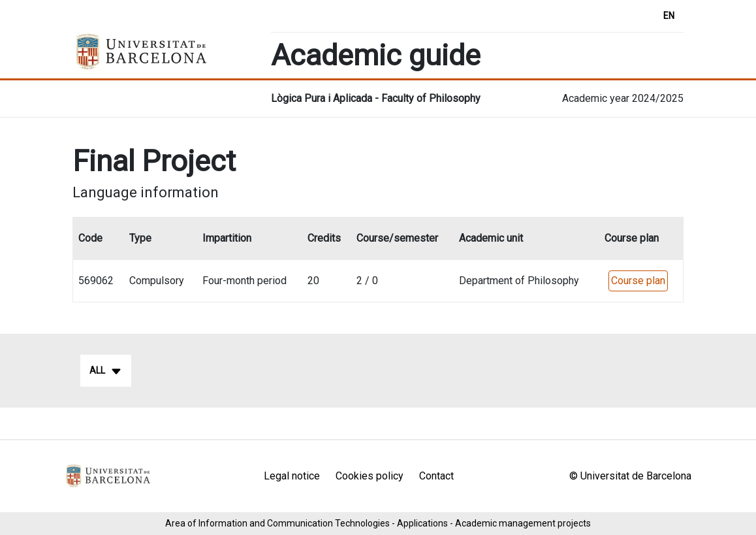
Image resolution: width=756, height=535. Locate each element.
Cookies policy (370, 476)
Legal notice (292, 476)
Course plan (638, 281)
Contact (436, 476)
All (106, 371)
